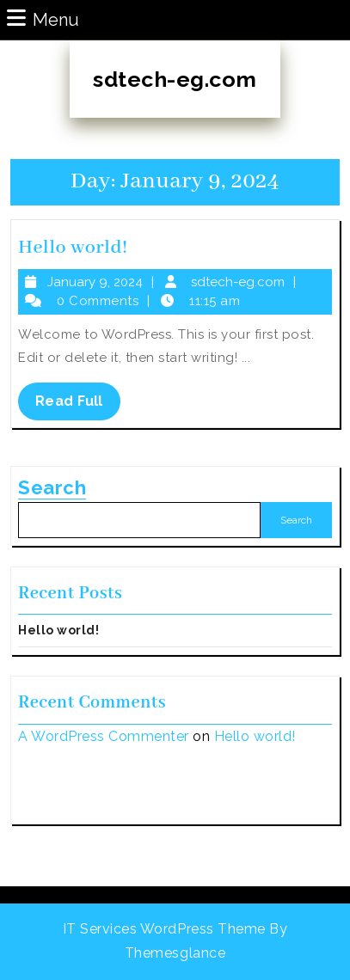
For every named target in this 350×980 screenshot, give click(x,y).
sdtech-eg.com (175, 79)
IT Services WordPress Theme (164, 929)
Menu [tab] (43, 18)
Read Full (78, 405)
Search (52, 487)
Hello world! (73, 248)
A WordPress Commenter (104, 736)
